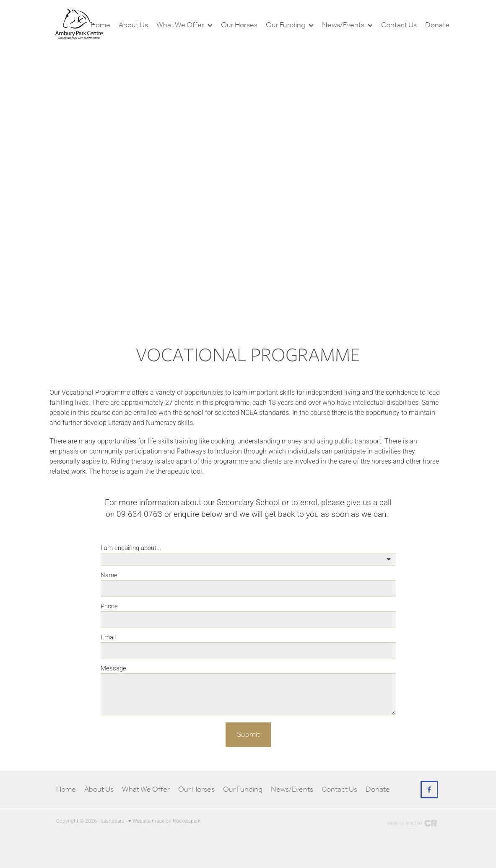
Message (113, 668)
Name (109, 575)
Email (108, 637)
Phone (109, 606)
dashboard (113, 821)
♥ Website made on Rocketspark (164, 821)
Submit (248, 735)
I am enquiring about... (131, 548)
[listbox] (248, 559)
